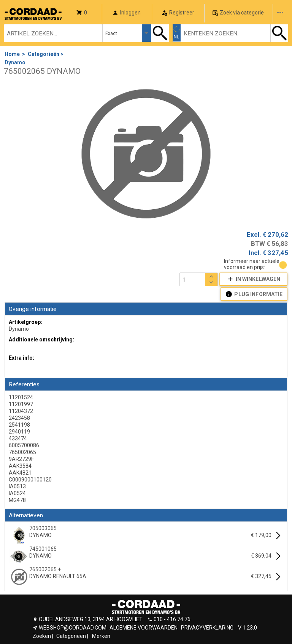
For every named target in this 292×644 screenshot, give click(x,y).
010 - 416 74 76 (172, 619)
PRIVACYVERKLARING (207, 628)
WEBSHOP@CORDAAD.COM (73, 628)
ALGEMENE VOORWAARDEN (144, 628)
